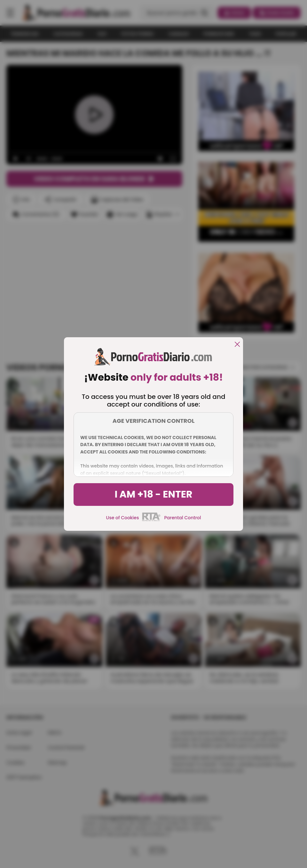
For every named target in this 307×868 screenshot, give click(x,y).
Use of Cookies (123, 518)
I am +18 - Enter (153, 494)
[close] (237, 345)
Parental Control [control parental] (182, 518)
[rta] (151, 520)
